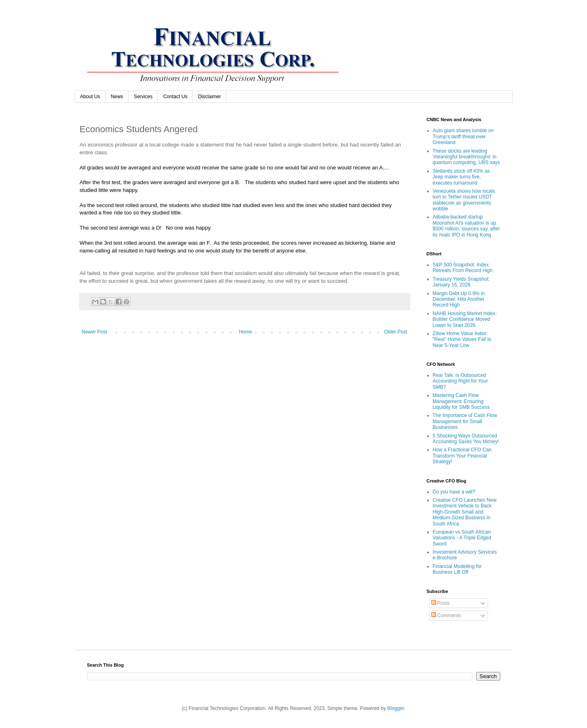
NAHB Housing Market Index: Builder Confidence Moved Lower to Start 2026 (465, 319)
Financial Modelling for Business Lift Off (457, 569)
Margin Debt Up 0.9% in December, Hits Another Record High (459, 299)
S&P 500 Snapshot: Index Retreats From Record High (463, 268)
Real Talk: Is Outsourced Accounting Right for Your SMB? (460, 381)
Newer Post (94, 332)
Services (143, 97)
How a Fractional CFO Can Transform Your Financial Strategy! (462, 456)
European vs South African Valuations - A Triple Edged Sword (462, 538)
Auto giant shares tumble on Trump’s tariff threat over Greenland (463, 136)
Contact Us (175, 97)
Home (245, 332)
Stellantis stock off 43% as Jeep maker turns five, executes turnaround (461, 177)
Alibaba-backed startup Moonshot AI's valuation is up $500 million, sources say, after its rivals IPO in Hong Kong (467, 226)
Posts (440, 603)
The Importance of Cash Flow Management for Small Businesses (465, 421)
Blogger (396, 708)
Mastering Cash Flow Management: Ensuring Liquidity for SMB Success (461, 401)
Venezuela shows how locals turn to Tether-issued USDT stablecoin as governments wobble (464, 200)
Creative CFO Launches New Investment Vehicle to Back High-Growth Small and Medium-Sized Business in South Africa (465, 512)
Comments (446, 615)
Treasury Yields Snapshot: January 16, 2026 (461, 282)
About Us (90, 97)
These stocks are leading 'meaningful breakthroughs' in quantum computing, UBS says (467, 157)
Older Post (396, 332)
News (117, 97)
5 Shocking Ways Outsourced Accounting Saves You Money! (466, 439)
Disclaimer (209, 97)
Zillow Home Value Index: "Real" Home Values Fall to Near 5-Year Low (462, 339)
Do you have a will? (454, 492)
